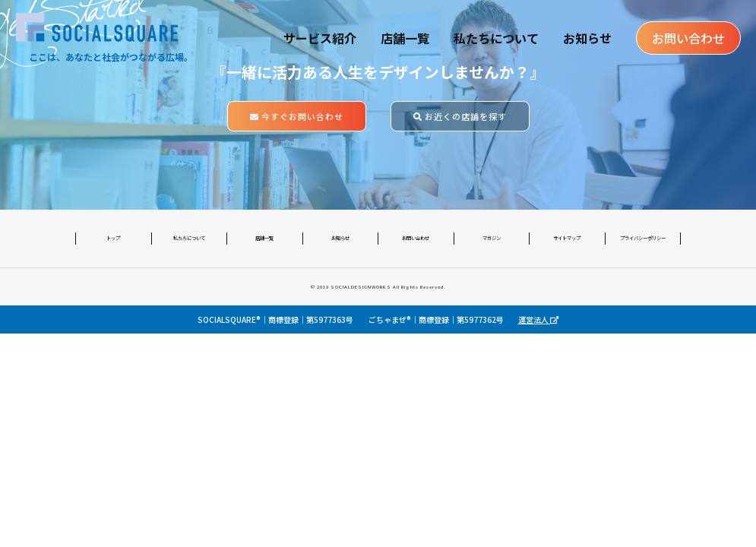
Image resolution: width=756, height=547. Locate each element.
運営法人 (538, 319)
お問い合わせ (688, 38)
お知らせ (587, 38)
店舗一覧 (405, 38)
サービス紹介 (320, 38)
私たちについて (496, 38)
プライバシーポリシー (643, 238)
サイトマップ (567, 238)
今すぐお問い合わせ (297, 116)
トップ (113, 238)
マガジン (492, 238)
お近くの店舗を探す (460, 116)
